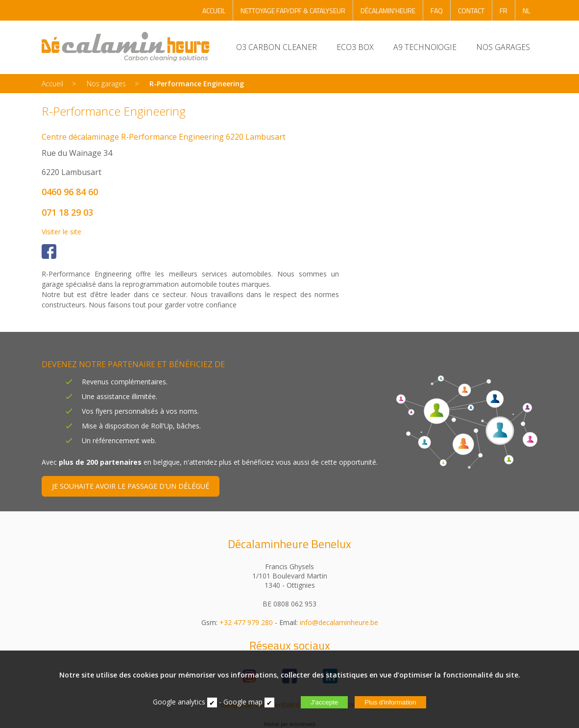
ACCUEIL (214, 11)
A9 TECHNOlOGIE (425, 47)
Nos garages (106, 84)
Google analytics (179, 702)
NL (526, 11)
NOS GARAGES (503, 47)
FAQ (437, 11)
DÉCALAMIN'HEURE (388, 11)
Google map (243, 702)
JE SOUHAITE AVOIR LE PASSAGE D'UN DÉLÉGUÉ (131, 486)
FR (504, 11)
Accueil (52, 84)
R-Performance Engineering (197, 84)
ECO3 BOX (355, 47)
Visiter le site (61, 232)
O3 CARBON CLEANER (277, 47)
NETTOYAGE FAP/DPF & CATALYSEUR (293, 11)
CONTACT (471, 11)
